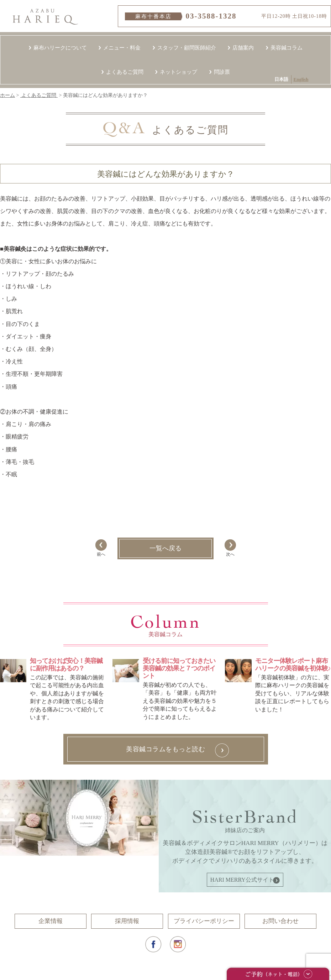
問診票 (222, 72)
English (105, 48)
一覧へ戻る (165, 548)
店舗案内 (243, 48)
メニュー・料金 (122, 48)
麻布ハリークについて (60, 48)
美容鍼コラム (287, 48)
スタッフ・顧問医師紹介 (187, 48)
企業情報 (51, 921)
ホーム (7, 95)
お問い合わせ (280, 921)
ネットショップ (178, 72)
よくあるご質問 (125, 72)
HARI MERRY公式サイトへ (245, 880)
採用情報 (127, 921)
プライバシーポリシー (204, 921)
